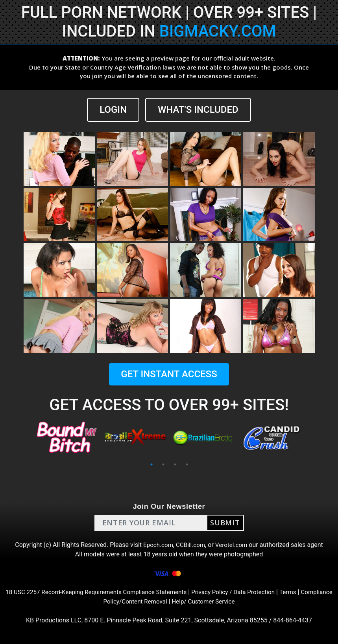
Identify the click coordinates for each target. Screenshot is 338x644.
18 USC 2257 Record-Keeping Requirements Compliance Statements (110, 592)
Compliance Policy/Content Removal (133, 601)
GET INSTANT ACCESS (169, 374)
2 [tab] (163, 464)
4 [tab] (187, 464)
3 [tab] (175, 464)
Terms (311, 592)
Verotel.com (233, 545)
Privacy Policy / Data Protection (254, 592)
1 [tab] (151, 464)
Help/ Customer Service (223, 601)
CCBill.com (190, 545)
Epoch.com (157, 545)
